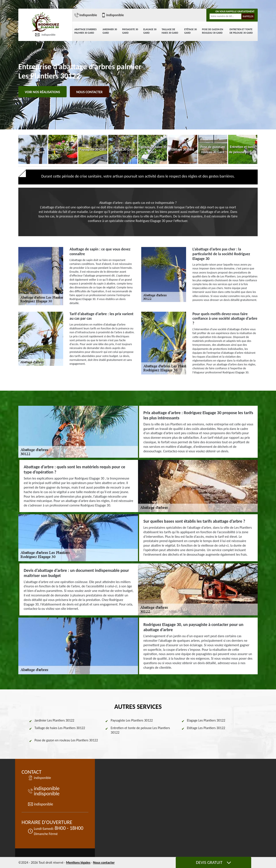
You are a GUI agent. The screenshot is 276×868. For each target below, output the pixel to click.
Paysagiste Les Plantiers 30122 (132, 720)
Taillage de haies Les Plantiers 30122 (60, 728)
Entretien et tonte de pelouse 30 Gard (241, 31)
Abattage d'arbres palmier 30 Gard (85, 31)
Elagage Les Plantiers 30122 (206, 720)
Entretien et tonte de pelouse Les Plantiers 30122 (140, 730)
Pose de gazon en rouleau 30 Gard (213, 31)
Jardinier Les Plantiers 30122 (54, 720)
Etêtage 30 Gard (190, 31)
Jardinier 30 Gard (110, 31)
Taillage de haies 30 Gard (170, 31)
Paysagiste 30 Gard (130, 31)
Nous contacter (89, 92)
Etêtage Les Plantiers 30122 (206, 728)
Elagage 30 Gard (150, 31)
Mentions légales (78, 862)
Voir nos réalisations (42, 92)
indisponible (45, 35)
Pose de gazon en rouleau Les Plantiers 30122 (66, 740)
